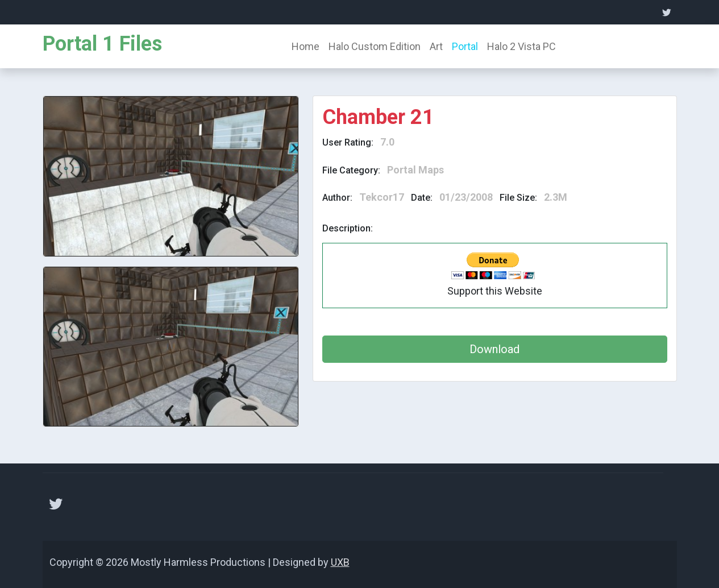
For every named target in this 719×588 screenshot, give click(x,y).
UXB (340, 562)
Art (436, 46)
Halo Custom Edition (375, 46)
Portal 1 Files (102, 44)
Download (494, 349)
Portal (465, 46)
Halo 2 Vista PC (521, 46)
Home (306, 46)
